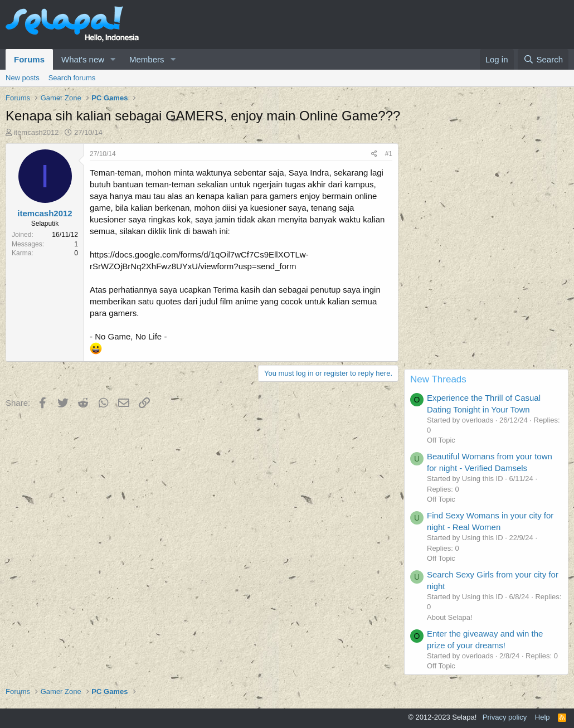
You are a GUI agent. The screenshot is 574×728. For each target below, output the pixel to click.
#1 (389, 154)
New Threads (438, 379)
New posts (23, 78)
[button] (113, 59)
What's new (83, 59)
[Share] (374, 154)
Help (543, 717)
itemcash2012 (37, 132)
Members (147, 59)
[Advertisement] (486, 299)
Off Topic (441, 440)
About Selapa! (450, 617)
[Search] (543, 59)
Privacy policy (505, 717)
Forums (29, 59)
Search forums (72, 78)
